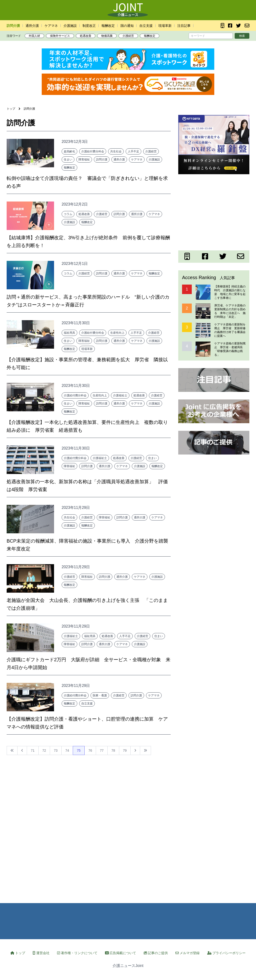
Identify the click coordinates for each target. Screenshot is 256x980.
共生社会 (116, 151)
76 (90, 750)
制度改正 (89, 26)
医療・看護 (100, 695)
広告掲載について (121, 953)
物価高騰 (107, 36)
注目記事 (184, 26)
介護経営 (128, 36)
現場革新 (165, 26)
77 (102, 750)
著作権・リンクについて (77, 953)
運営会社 (41, 953)
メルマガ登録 (187, 953)
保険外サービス (60, 36)
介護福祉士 (120, 395)
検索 (242, 36)
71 (33, 750)
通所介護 (32, 26)
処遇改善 (86, 36)
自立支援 (146, 26)
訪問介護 (13, 26)
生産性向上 (117, 333)
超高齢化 (69, 151)
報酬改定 (108, 26)
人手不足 (133, 151)
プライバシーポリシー (226, 953)
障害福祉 (84, 159)
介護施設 (70, 26)
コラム (68, 214)
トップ (18, 953)
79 (125, 750)
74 (67, 750)
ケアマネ (51, 26)
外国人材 (34, 36)
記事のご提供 (156, 953)
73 (56, 750)
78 (113, 750)
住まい (68, 159)
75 (79, 750)
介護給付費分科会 (93, 151)
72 (44, 750)
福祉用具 (69, 333)
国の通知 (127, 26)
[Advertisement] (214, 211)
